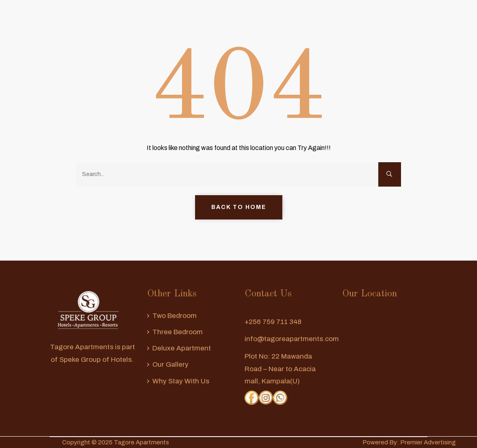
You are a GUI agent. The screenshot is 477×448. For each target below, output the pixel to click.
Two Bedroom (175, 316)
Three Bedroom (178, 332)
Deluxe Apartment (182, 348)
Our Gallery (170, 364)
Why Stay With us (181, 381)
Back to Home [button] (239, 207)
